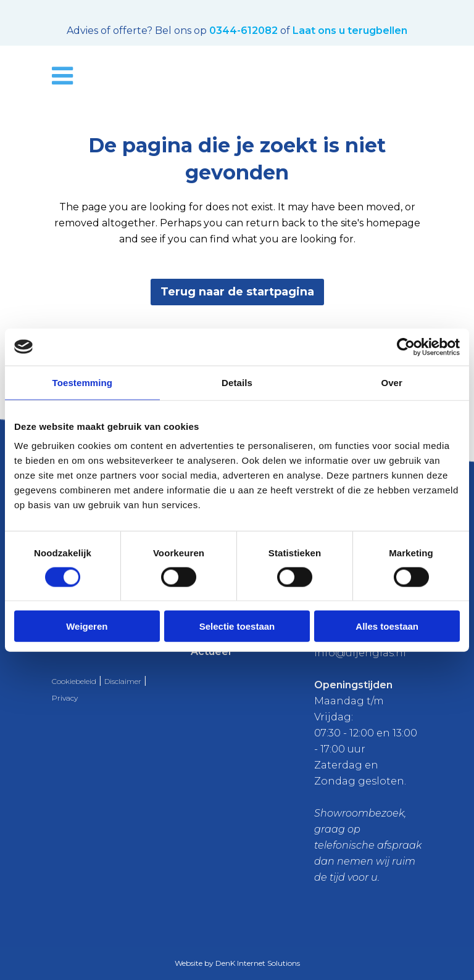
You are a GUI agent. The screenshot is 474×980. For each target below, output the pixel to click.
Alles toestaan (387, 626)
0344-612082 (243, 31)
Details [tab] (237, 382)
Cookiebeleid (74, 681)
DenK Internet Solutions (258, 963)
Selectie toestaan (237, 626)
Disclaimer (123, 681)
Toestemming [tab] (83, 382)
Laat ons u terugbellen (350, 31)
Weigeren (87, 626)
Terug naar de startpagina (237, 292)
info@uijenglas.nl (360, 653)
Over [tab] (392, 382)
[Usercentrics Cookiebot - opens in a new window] (406, 347)
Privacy (65, 698)
